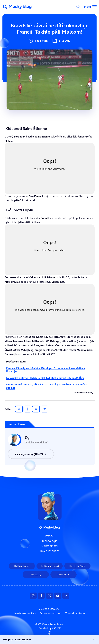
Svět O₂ (50, 536)
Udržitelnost (49, 546)
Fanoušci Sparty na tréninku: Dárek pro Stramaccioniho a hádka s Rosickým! (45, 370)
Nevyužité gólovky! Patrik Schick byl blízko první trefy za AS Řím (45, 378)
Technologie (49, 541)
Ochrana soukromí (50, 613)
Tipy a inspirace (49, 551)
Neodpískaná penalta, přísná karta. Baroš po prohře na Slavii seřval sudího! (47, 386)
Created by (50, 631)
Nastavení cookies (25, 613)
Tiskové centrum (75, 613)
